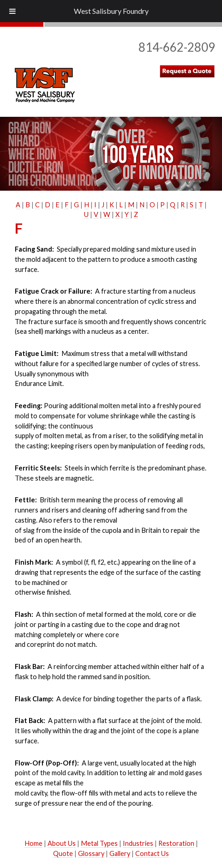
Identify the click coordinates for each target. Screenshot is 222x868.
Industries (138, 843)
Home (33, 843)
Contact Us (152, 853)
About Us (62, 843)
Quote (63, 853)
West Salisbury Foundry (111, 11)
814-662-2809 (177, 47)
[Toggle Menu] (12, 11)
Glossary (91, 853)
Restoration (176, 843)
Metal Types (99, 843)
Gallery (120, 853)
